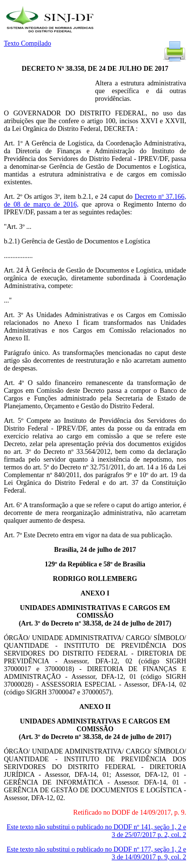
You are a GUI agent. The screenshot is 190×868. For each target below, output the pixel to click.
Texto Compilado (27, 43)
